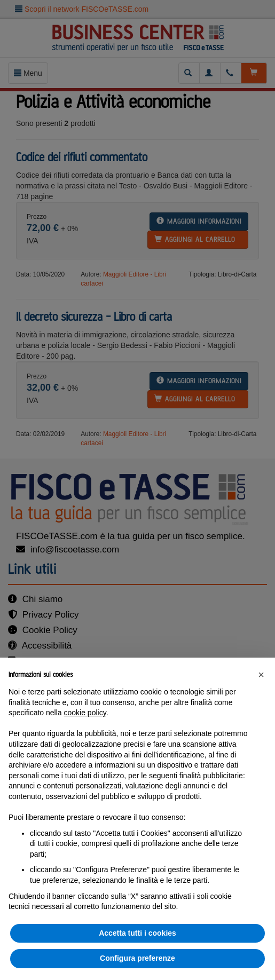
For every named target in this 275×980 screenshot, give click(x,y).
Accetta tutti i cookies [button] (137, 933)
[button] (261, 675)
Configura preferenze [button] (137, 958)
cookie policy (85, 713)
